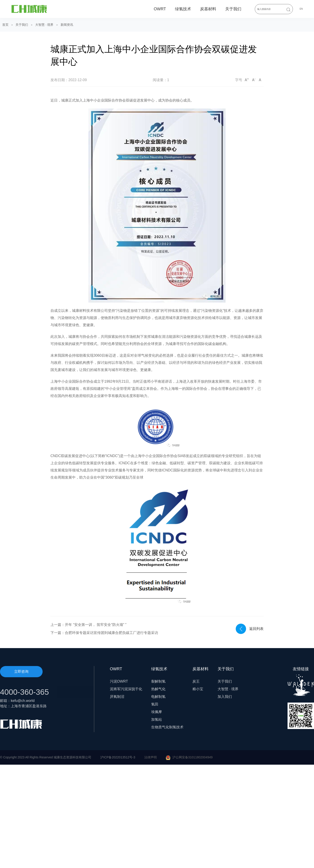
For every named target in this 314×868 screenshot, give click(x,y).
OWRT (160, 9)
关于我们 (233, 9)
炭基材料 (208, 9)
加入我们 (225, 697)
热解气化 (158, 689)
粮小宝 (198, 689)
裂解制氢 (158, 681)
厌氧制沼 (117, 697)
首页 (5, 25)
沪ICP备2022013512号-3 (118, 757)
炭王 (196, 681)
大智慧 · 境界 (44, 25)
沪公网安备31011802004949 (193, 757)
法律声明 (150, 757)
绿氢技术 (183, 9)
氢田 (155, 704)
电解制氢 (158, 697)
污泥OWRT (119, 681)
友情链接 (301, 681)
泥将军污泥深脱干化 (126, 689)
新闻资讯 (67, 25)
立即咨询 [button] (21, 672)
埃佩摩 (157, 712)
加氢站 (157, 719)
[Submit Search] (288, 10)
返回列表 (256, 629)
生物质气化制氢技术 (167, 727)
